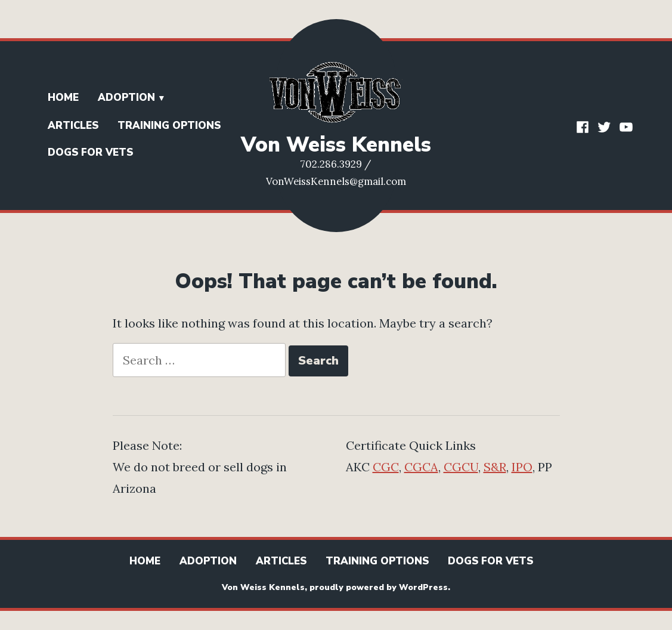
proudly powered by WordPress (379, 587)
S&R (495, 467)
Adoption (126, 98)
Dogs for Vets (90, 152)
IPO (522, 467)
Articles (73, 126)
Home (63, 98)
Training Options (169, 126)
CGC (386, 467)
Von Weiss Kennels (336, 145)
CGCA (421, 467)
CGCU (461, 467)
